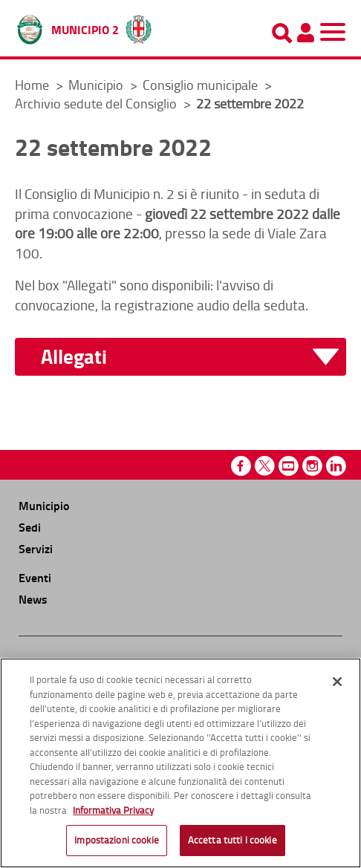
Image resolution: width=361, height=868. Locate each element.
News (33, 599)
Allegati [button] (74, 357)
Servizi (36, 548)
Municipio (97, 85)
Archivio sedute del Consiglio (97, 103)
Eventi (35, 577)
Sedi (30, 527)
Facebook (241, 466)
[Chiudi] (337, 682)
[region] (180, 763)
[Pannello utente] (305, 33)
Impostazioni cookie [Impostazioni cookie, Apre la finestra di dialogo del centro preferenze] (116, 840)
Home (32, 85)
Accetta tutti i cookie (232, 840)
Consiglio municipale (202, 85)
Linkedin (336, 466)
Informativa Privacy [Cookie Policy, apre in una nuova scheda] (113, 810)
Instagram (312, 466)
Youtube (289, 466)
